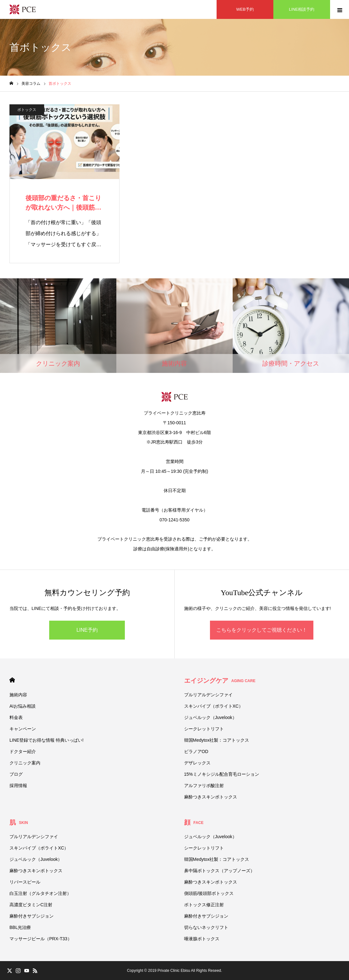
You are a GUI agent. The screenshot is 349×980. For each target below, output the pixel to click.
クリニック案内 (25, 763)
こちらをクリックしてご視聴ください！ (262, 630)
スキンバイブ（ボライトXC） (214, 706)
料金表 (16, 717)
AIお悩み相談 (23, 706)
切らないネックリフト (206, 927)
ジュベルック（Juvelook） (210, 717)
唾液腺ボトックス (202, 939)
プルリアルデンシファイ (208, 695)
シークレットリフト (204, 729)
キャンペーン (23, 729)
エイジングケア (220, 681)
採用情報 (18, 786)
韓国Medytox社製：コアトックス (217, 740)
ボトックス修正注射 (204, 905)
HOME (12, 680)
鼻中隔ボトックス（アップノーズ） (219, 871)
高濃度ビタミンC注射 (31, 905)
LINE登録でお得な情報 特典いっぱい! (47, 740)
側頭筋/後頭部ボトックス (209, 893)
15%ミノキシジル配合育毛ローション (222, 774)
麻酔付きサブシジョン (32, 916)
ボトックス (27, 110)
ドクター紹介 (23, 751)
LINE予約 (87, 630)
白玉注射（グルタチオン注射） (40, 893)
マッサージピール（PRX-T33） (41, 939)
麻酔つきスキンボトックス (211, 797)
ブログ (16, 774)
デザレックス (197, 763)
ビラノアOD (196, 751)
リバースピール (25, 882)
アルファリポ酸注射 (204, 786)
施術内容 (18, 695)
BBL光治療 (20, 927)
